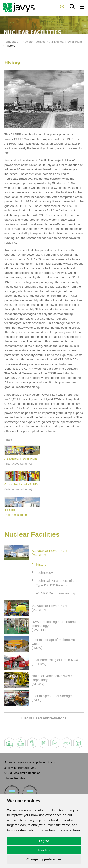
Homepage (11, 42)
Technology (44, 573)
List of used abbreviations (44, 718)
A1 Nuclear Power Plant (66, 42)
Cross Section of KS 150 (21, 484)
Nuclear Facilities (34, 42)
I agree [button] (44, 841)
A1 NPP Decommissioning (55, 593)
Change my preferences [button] (44, 859)
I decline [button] (44, 850)
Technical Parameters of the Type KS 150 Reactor (57, 583)
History (41, 564)
